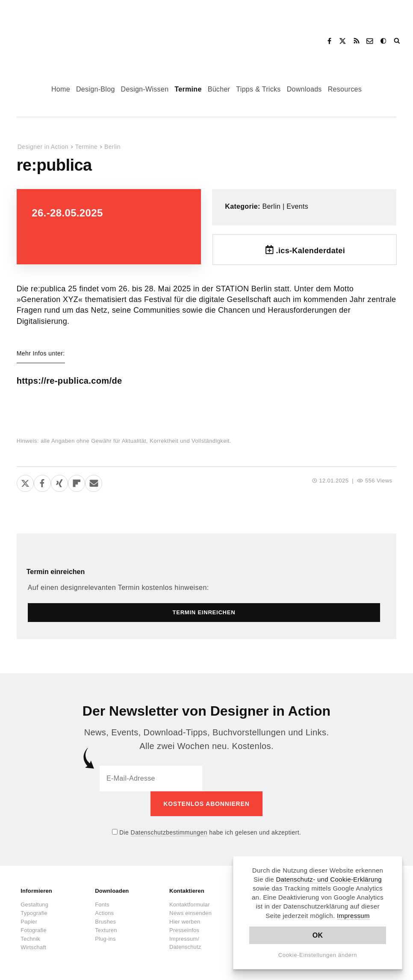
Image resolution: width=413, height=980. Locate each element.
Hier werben (185, 922)
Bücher (219, 89)
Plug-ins (105, 939)
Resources (345, 89)
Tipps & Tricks (258, 89)
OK (318, 935)
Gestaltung (34, 905)
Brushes (105, 922)
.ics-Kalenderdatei (311, 251)
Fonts (102, 905)
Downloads (304, 89)
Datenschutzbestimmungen (169, 832)
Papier (29, 922)
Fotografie (34, 930)
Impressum (353, 916)
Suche (398, 41)
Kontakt (370, 41)
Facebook (329, 41)
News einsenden (190, 913)
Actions (104, 913)
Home (61, 89)
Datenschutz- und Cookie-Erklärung (329, 879)
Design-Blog (96, 89)
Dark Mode (384, 41)
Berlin (112, 147)
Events (297, 206)
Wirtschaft (33, 947)
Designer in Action (58, 38)
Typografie (34, 913)
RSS (357, 41)
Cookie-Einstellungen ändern (318, 955)
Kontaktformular (190, 905)
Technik (30, 939)
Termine (188, 89)
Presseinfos (184, 930)
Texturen (106, 930)
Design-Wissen (145, 89)
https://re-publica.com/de (69, 381)
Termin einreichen (56, 572)
